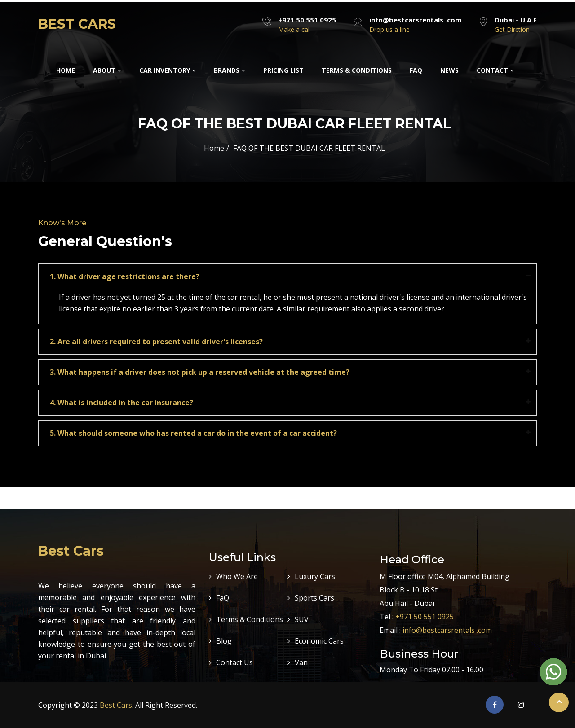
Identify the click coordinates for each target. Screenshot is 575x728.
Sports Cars (314, 598)
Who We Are (237, 576)
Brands (230, 70)
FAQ (416, 70)
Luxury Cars (315, 576)
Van (301, 662)
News (449, 70)
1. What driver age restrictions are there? (125, 276)
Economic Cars (319, 641)
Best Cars (116, 705)
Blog (224, 641)
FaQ (223, 598)
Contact (495, 70)
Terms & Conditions (357, 70)
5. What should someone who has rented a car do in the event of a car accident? (193, 433)
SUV (302, 619)
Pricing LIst (283, 70)
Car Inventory (168, 70)
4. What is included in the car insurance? (122, 403)
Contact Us (234, 662)
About (107, 70)
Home (66, 70)
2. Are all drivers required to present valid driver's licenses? (156, 342)
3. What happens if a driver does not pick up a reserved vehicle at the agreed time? (200, 372)
